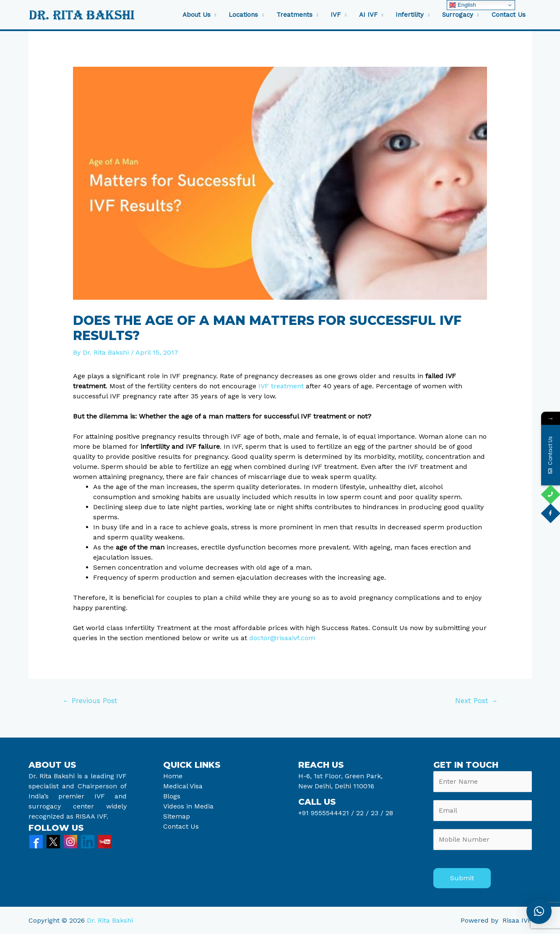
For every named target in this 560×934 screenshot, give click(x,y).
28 (388, 813)
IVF (336, 15)
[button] (539, 911)
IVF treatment (281, 386)
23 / (377, 813)
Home (173, 776)
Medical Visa (183, 786)
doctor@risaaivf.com (282, 638)
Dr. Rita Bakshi (110, 920)
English (462, 5)
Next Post (477, 701)
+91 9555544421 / (327, 813)
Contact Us (509, 15)
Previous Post (90, 701)
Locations (243, 15)
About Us (197, 15)
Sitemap (177, 816)
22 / (362, 813)
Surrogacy (458, 15)
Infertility (410, 15)
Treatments (294, 15)
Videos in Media (188, 806)
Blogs (172, 796)
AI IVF (368, 15)
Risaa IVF (517, 920)
